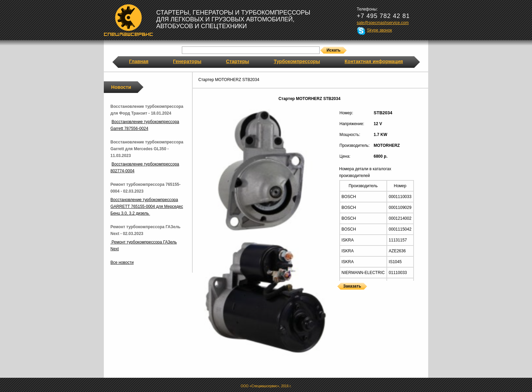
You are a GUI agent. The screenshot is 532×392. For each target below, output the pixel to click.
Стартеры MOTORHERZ (339, 294)
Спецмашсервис (128, 20)
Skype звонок (380, 30)
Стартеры (237, 61)
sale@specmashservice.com (383, 23)
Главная (139, 61)
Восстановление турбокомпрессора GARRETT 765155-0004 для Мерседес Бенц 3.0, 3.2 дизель (147, 207)
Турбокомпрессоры (297, 61)
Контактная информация (374, 61)
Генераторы (187, 61)
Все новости (122, 262)
